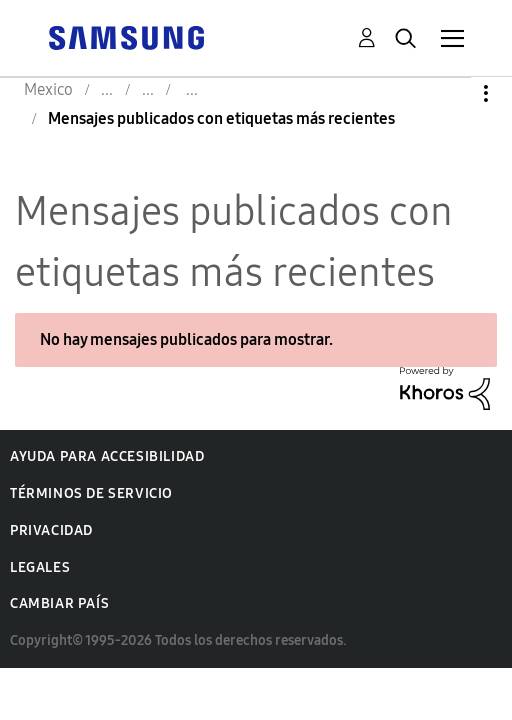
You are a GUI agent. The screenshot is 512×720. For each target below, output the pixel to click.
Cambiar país (59, 603)
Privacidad (51, 530)
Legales (40, 567)
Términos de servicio (91, 493)
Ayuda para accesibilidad (107, 456)
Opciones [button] (452, 93)
